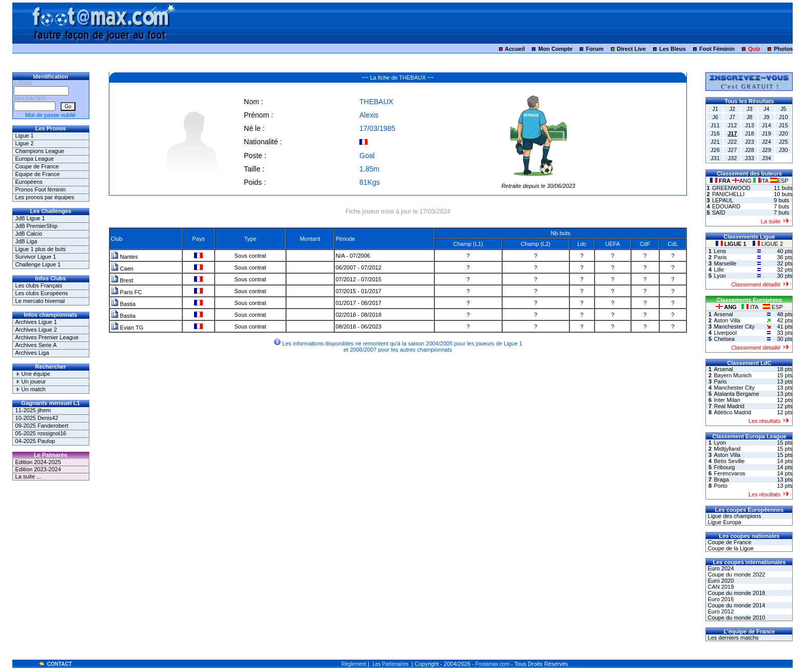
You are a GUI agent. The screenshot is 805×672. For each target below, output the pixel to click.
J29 (766, 150)
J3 (750, 109)
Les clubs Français (39, 285)
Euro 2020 (720, 581)
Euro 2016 (720, 599)
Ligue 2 (25, 143)
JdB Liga (26, 241)
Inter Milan (727, 400)
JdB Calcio (29, 234)
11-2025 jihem (33, 410)
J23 (750, 142)
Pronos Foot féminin (41, 189)
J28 (750, 150)
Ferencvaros (729, 473)
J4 (766, 109)
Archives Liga (32, 353)
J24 (766, 142)
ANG (743, 181)
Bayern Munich (732, 375)
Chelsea (724, 339)
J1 (715, 109)
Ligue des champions (733, 516)
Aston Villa (727, 320)
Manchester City (734, 327)
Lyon (720, 276)
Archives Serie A (36, 345)
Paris (720, 257)
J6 (715, 117)
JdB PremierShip (37, 226)
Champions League (40, 151)
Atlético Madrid (732, 412)
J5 (783, 109)
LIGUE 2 (768, 244)
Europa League (35, 159)
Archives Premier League (47, 337)
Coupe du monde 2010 (735, 618)
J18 (750, 133)
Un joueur (31, 381)
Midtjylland (727, 449)
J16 (715, 133)
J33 (750, 158)
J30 (783, 150)
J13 (750, 125)
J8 (750, 117)
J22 (733, 142)
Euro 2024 (720, 568)
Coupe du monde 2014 (735, 605)
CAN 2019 (720, 587)
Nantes (124, 257)
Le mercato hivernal (40, 301)
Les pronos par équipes (45, 197)
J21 (715, 142)
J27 (733, 150)
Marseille (725, 263)
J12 (733, 125)
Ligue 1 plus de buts (41, 249)
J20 (783, 133)
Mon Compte (555, 49)
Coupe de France (37, 166)
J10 (783, 117)
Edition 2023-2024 (38, 469)
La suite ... (28, 476)
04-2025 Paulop (35, 441)
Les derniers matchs (732, 638)
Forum (595, 49)
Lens (720, 251)
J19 (766, 133)
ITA (762, 181)
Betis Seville (729, 461)
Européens (29, 182)
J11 (715, 125)
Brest (122, 280)
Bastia (123, 304)
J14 (766, 125)
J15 (783, 125)
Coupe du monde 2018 (735, 593)
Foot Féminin (717, 49)
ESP (779, 181)
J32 (733, 158)
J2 (733, 109)
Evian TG (127, 328)
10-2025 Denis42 (37, 418)
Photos (783, 49)
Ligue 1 (25, 136)
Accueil (515, 49)
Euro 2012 (720, 611)
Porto (720, 486)
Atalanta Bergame (736, 394)
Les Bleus (673, 49)
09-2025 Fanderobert (42, 426)
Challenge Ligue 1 (38, 264)
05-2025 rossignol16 (41, 433)
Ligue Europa (724, 522)
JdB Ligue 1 (30, 218)
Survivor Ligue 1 (36, 257)
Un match (31, 389)
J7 (733, 117)
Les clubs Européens (42, 293)
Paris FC (127, 292)
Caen (122, 268)
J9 (766, 117)
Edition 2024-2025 (38, 462)
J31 (715, 158)
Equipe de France (38, 174)
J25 (783, 142)
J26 (715, 150)
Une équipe (33, 374)
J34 (766, 158)
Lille (719, 270)
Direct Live (631, 49)
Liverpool (725, 333)
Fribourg (724, 467)
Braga (721, 479)
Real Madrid (729, 406)
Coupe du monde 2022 (735, 574)
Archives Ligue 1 (36, 322)
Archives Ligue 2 (36, 330)
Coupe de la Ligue (730, 548)
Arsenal (723, 314)
